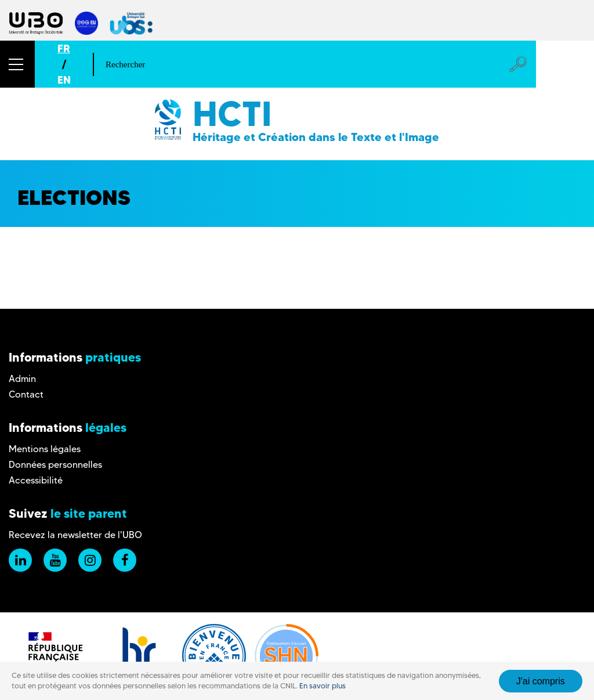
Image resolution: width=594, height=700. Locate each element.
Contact (26, 394)
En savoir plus (323, 686)
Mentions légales (45, 449)
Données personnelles (55, 465)
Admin (22, 379)
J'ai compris (541, 681)
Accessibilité (36, 480)
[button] (17, 64)
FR (64, 48)
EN (64, 80)
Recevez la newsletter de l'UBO (75, 535)
